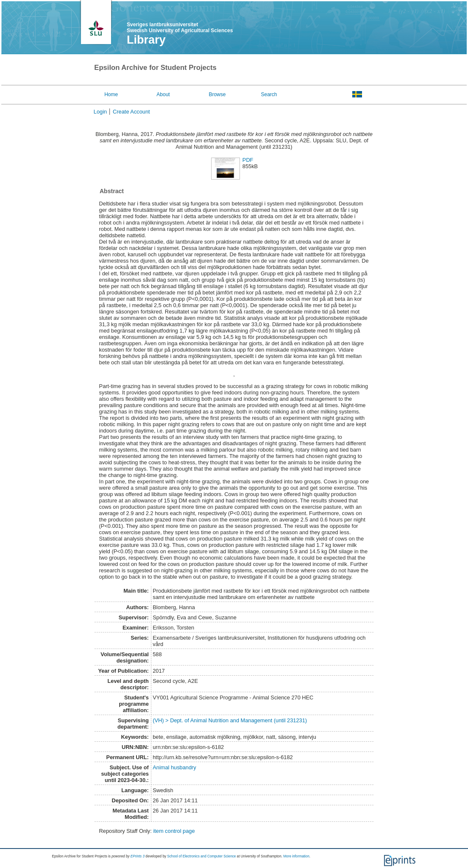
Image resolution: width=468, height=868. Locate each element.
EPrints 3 (138, 856)
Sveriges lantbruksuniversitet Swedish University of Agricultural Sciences (180, 28)
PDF (248, 160)
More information (296, 856)
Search (269, 94)
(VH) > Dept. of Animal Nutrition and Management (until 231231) (230, 720)
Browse (217, 94)
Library (146, 40)
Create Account (131, 112)
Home (111, 94)
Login (100, 112)
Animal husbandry (174, 767)
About (163, 94)
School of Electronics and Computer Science (201, 856)
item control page (174, 831)
